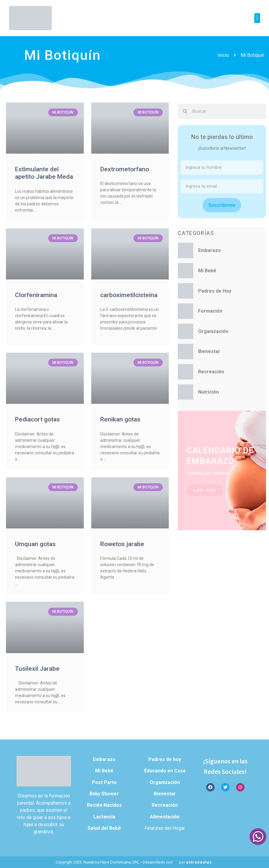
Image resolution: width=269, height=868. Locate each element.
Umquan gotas (35, 544)
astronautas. (200, 862)
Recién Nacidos (104, 805)
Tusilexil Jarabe (37, 669)
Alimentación (165, 817)
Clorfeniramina (36, 295)
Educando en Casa (165, 771)
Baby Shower (104, 794)
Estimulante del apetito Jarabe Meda (44, 173)
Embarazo (209, 250)
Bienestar (209, 351)
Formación (210, 311)
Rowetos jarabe (122, 544)
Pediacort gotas (37, 419)
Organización (213, 331)
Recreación (211, 372)
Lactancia (104, 817)
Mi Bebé (207, 271)
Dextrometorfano (125, 169)
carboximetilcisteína (129, 295)
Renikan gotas (120, 419)
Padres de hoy (165, 759)
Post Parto (104, 782)
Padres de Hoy (215, 291)
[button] (257, 18)
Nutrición (208, 392)
